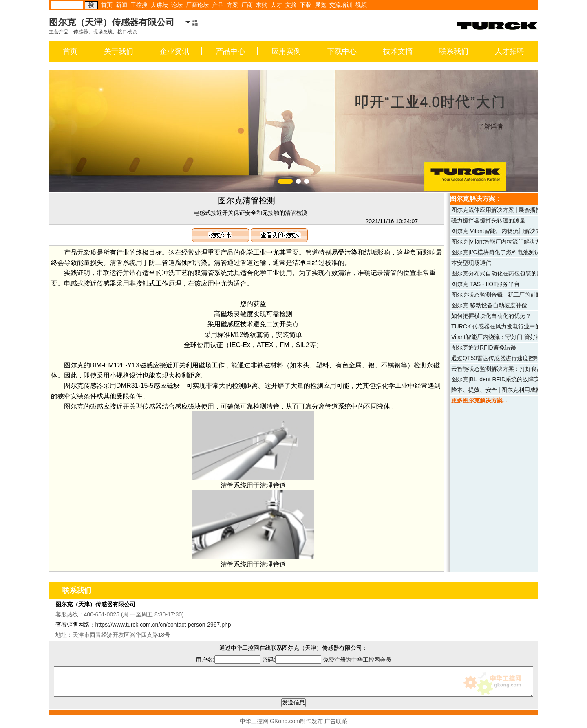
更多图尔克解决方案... (479, 400)
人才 (276, 5)
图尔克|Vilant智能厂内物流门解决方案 (499, 242)
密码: (292, 660)
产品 (218, 5)
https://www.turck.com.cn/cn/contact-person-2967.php (163, 625)
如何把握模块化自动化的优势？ (491, 316)
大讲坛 (159, 5)
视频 (361, 5)
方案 (232, 5)
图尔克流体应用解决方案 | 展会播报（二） (505, 210)
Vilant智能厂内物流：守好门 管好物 (496, 337)
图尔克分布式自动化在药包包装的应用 (500, 273)
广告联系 (336, 721)
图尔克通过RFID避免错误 (484, 348)
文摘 (291, 5)
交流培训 (341, 5)
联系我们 (454, 51)
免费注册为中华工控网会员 (357, 660)
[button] (285, 181)
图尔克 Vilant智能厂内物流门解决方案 (499, 231)
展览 (320, 5)
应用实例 (286, 51)
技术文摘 (398, 51)
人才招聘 (510, 51)
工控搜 (139, 5)
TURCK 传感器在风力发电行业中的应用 (502, 326)
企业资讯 (174, 51)
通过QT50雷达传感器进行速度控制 (495, 358)
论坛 (177, 5)
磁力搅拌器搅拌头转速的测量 (488, 220)
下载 (306, 5)
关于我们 (119, 51)
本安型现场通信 (471, 263)
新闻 (121, 5)
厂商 (247, 5)
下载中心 (342, 51)
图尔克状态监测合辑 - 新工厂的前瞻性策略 (505, 295)
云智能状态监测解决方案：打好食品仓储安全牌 (511, 369)
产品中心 (230, 51)
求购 (262, 5)
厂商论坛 (197, 5)
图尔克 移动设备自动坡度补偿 (489, 305)
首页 (107, 5)
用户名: (228, 660)
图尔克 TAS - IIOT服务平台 (485, 284)
